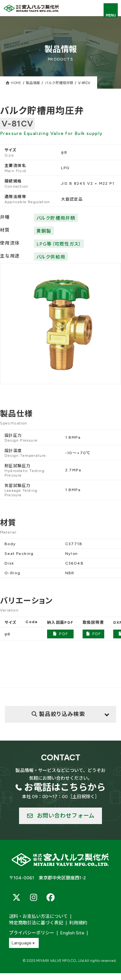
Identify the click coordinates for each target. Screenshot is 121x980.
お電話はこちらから (65, 787)
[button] (60, 816)
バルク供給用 (51, 257)
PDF (60, 634)
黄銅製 (44, 231)
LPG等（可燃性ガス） (59, 244)
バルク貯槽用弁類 (56, 218)
